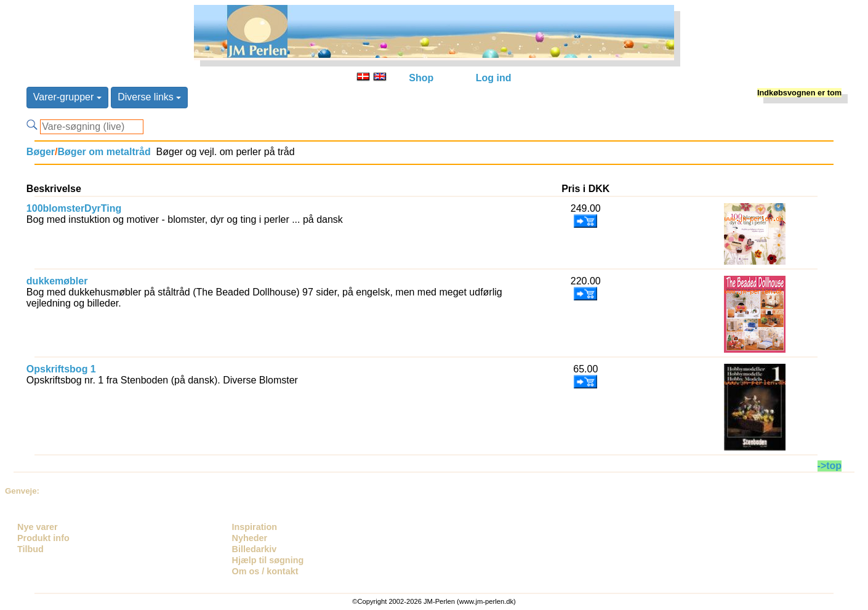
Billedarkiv (255, 549)
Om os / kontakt (265, 571)
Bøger (41, 152)
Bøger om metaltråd (104, 152)
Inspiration (255, 527)
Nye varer (38, 527)
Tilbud (30, 549)
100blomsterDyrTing (74, 208)
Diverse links (149, 97)
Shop (421, 78)
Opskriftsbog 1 (61, 369)
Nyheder (250, 538)
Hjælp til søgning (268, 560)
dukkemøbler (57, 281)
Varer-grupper (67, 97)
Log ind (494, 78)
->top (830, 466)
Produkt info (43, 538)
